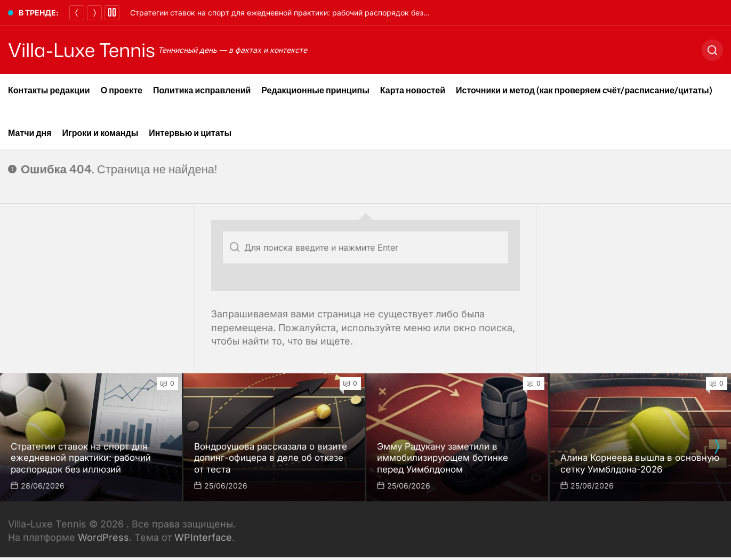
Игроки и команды (101, 133)
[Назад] (77, 13)
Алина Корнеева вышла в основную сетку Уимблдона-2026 (640, 463)
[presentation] (717, 446)
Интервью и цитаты (190, 133)
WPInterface (203, 537)
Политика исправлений (202, 90)
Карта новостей (413, 90)
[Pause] (112, 13)
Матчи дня (30, 133)
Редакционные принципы (315, 90)
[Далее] (94, 13)
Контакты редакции (49, 90)
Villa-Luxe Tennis (91, 50)
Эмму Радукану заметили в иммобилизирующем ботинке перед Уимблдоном (448, 458)
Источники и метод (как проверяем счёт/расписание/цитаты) (584, 90)
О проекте (122, 90)
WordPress (103, 537)
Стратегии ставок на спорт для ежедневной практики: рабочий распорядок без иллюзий (294, 13)
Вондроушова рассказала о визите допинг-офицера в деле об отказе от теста (268, 458)
